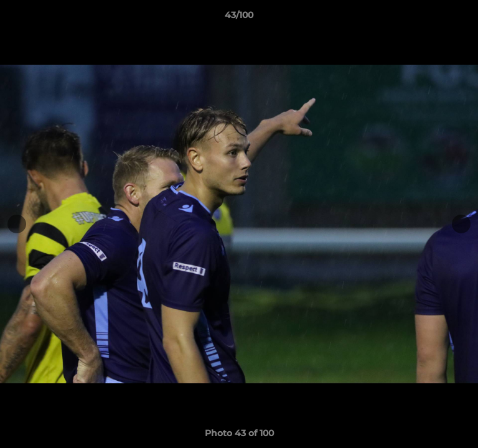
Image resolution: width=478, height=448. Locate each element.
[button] (463, 18)
